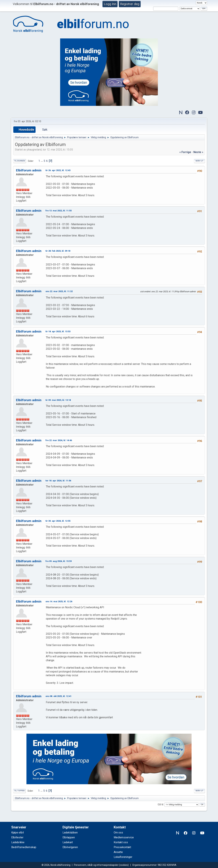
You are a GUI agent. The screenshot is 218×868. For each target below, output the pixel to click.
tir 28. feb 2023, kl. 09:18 (58, 251)
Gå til (160, 805)
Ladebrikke (18, 842)
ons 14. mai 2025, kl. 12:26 (59, 601)
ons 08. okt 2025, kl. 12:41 (58, 696)
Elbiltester (17, 837)
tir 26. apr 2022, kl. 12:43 (58, 170)
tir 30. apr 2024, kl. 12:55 (58, 521)
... (42, 161)
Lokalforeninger (123, 857)
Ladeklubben (70, 833)
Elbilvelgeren (70, 847)
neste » (198, 152)
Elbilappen (69, 837)
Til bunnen (20, 161)
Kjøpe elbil (18, 833)
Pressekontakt (122, 847)
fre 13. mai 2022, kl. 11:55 (59, 211)
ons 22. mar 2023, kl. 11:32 (59, 291)
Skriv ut (199, 161)
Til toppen (19, 791)
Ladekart (68, 842)
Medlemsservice (124, 837)
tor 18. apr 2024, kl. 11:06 (58, 481)
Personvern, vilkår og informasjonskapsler (96, 865)
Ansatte (118, 852)
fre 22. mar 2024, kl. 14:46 (59, 440)
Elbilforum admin (29, 170)
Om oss (118, 833)
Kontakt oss (121, 842)
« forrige (185, 152)
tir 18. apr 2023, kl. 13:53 (58, 331)
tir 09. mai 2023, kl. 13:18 (58, 400)
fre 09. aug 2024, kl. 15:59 (59, 561)
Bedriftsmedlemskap (24, 847)
